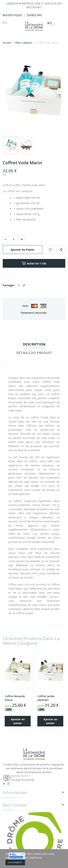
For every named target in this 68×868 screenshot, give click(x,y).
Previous (9, 91)
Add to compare (61, 250)
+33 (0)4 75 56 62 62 (23, 780)
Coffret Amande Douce (15, 698)
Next (59, 91)
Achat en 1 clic (34, 263)
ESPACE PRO (35, 15)
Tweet (24, 285)
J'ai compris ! (15, 862)
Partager (19, 285)
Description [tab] (34, 344)
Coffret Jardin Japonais (46, 698)
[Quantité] (14, 239)
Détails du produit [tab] (34, 353)
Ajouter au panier (23, 250)
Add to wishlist (50, 250)
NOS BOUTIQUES (12, 15)
